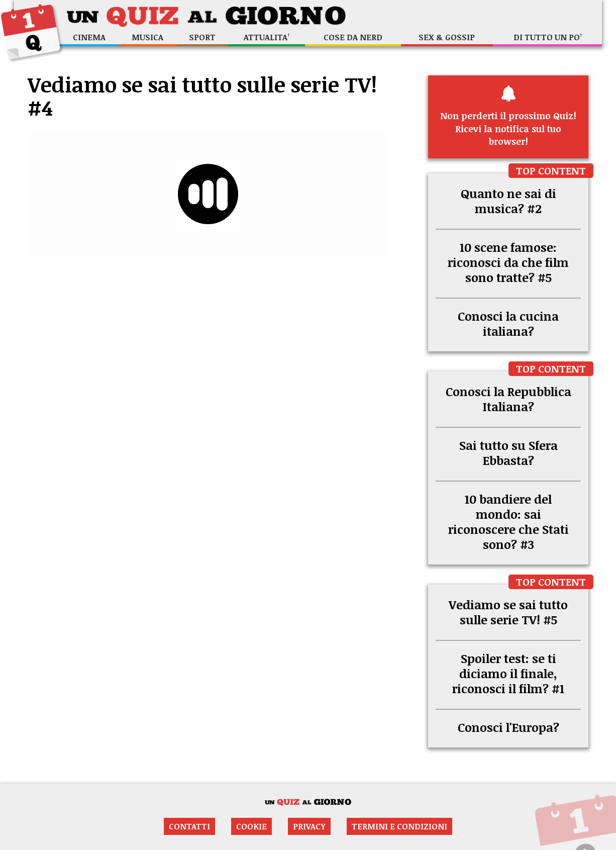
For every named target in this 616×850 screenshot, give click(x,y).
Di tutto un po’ (548, 37)
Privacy (309, 826)
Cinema (89, 37)
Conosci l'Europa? (508, 727)
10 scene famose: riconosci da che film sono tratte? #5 (508, 262)
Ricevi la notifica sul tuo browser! (508, 116)
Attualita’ (267, 37)
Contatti (189, 826)
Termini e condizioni (399, 826)
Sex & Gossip (447, 37)
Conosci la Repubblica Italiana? (508, 399)
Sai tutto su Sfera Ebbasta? (508, 453)
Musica (147, 37)
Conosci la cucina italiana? (508, 323)
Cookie (251, 826)
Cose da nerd (353, 37)
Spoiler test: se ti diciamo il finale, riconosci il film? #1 (508, 673)
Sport (202, 37)
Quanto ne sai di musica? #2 (508, 201)
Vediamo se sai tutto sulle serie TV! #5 (508, 612)
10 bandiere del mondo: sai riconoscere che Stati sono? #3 (508, 522)
